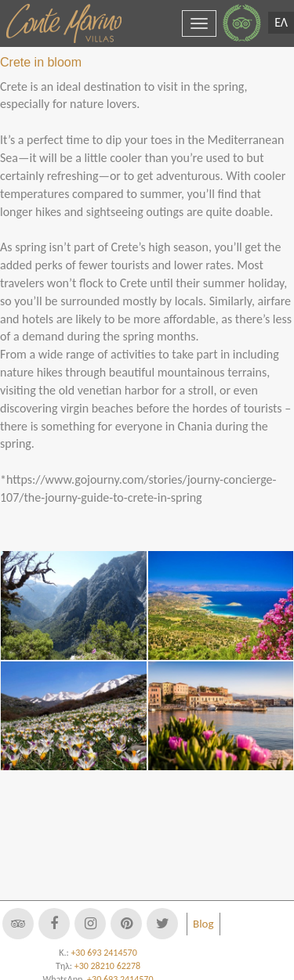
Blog (203, 924)
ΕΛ (281, 22)
